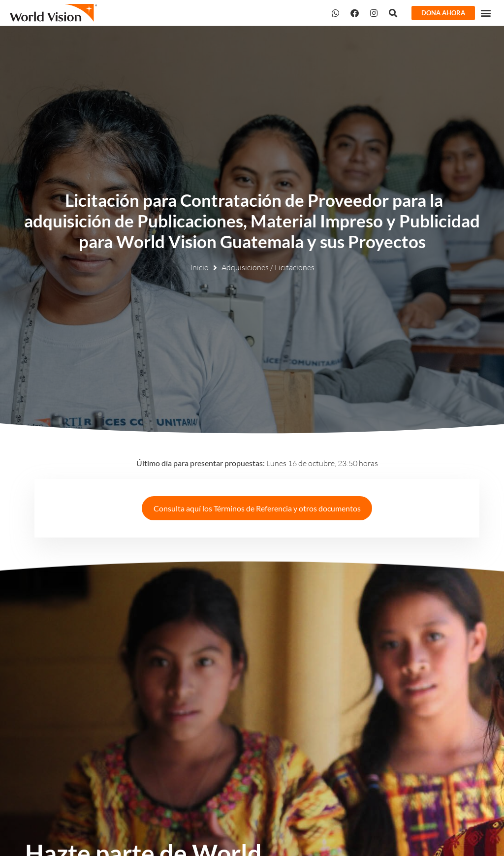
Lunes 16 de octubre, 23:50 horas (257, 463)
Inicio (199, 267)
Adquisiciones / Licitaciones (268, 267)
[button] (486, 13)
